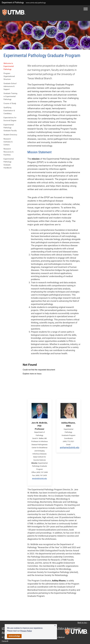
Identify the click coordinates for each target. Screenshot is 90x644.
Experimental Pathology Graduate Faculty (10, 128)
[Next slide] (86, 35)
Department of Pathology (13, 3)
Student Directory (10, 135)
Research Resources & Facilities (8, 152)
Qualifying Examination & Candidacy (9, 111)
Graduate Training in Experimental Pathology (10, 96)
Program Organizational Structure (9, 76)
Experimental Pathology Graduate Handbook (9, 163)
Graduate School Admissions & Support (10, 86)
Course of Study (10, 103)
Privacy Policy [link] (26, 631)
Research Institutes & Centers (8, 142)
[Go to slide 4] (48, 48)
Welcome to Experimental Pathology (9, 66)
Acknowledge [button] (14, 636)
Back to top (83, 623)
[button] (55, 626)
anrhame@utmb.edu (70, 447)
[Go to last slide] (4, 35)
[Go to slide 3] (46, 48)
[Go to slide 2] (44, 48)
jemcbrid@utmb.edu (39, 478)
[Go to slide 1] (42, 48)
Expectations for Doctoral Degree (10, 119)
